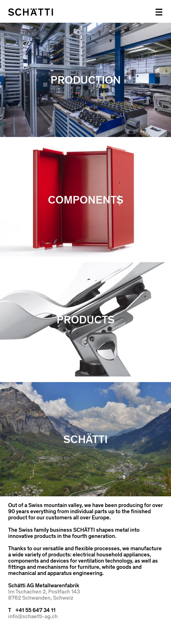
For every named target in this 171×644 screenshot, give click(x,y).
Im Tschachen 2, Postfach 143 (44, 592)
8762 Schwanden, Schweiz (41, 598)
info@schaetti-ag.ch (33, 616)
